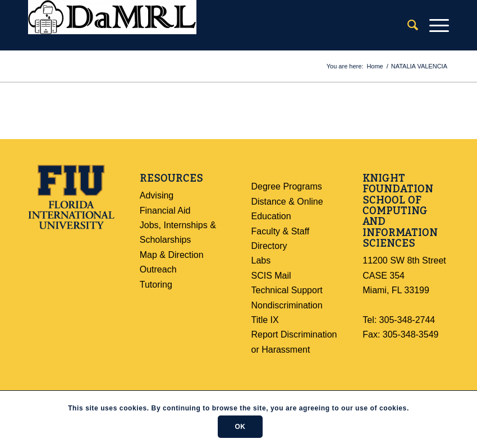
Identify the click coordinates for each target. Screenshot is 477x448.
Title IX (265, 320)
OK (240, 427)
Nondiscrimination (287, 305)
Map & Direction (172, 255)
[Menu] (434, 25)
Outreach (158, 269)
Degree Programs (287, 186)
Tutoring (156, 285)
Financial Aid (165, 211)
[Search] (407, 25)
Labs (261, 260)
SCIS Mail (271, 276)
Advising (157, 195)
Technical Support (287, 290)
